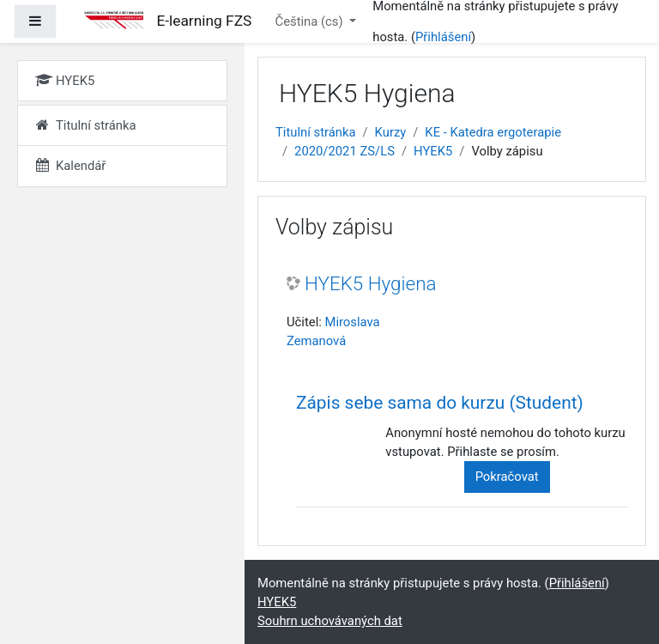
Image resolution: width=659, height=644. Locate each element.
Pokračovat (507, 477)
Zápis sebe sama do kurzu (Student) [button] (440, 403)
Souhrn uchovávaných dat (330, 621)
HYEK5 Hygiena (370, 283)
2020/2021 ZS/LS (345, 151)
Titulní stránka (316, 132)
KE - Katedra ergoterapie (493, 132)
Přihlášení (443, 37)
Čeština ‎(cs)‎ (311, 21)
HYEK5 (433, 151)
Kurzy (391, 132)
